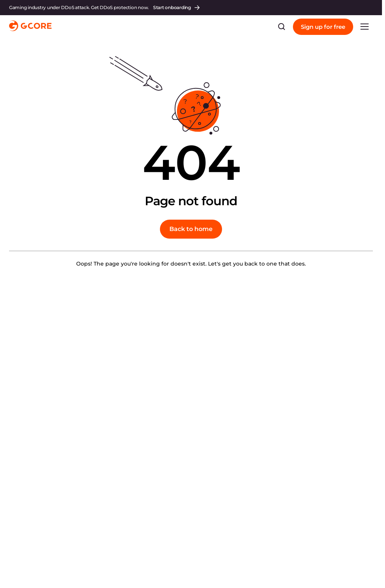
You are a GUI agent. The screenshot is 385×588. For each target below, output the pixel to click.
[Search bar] (282, 27)
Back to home (191, 229)
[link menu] (365, 27)
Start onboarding (177, 7)
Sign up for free (323, 27)
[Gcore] (30, 27)
